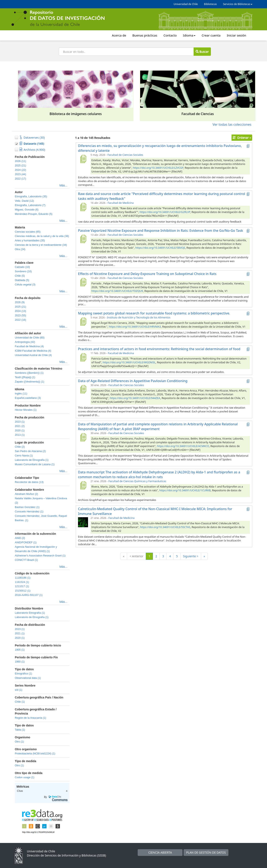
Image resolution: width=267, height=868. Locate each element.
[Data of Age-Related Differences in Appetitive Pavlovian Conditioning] (83, 389)
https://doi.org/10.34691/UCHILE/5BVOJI (160, 248)
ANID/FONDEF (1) (26, 542)
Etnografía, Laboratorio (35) (31, 196)
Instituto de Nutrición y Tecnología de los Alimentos (139, 317)
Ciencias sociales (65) (28, 232)
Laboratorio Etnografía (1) (30, 613)
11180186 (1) (23, 578)
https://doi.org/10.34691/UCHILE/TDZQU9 (117, 291)
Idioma (189, 35)
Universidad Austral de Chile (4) (33, 355)
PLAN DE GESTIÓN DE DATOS (206, 852)
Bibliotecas (210, 4)
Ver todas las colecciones (232, 124)
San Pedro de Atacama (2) (30, 451)
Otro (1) (19, 742)
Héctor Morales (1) (26, 410)
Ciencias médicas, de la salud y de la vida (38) (42, 236)
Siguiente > (191, 556)
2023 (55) (20, 316)
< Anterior (136, 556)
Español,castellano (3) (28, 398)
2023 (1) (20, 422)
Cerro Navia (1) (24, 456)
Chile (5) (20, 276)
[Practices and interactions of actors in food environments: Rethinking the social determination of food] (83, 357)
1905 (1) (20, 650)
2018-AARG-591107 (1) (29, 595)
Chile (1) (20, 702)
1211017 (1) (22, 586)
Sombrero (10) (23, 271)
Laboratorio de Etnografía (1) (32, 460)
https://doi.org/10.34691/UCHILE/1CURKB (185, 490)
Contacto (170, 35)
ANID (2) (20, 538)
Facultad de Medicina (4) (29, 346)
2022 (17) (20, 179)
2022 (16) (20, 320)
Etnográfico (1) (23, 674)
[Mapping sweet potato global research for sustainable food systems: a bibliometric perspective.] (83, 322)
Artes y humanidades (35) (30, 241)
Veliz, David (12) (24, 201)
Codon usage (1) (25, 777)
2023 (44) (20, 174)
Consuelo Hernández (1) (29, 512)
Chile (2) (20, 447)
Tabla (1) (20, 730)
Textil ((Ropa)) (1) (25, 377)
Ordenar (242, 137)
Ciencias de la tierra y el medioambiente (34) (41, 245)
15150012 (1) (23, 591)
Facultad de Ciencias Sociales (125, 155)
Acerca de (119, 35)
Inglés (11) (21, 394)
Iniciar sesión (236, 35)
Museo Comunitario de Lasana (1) (35, 464)
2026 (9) (20, 302)
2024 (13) (20, 311)
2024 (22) (20, 170)
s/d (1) (19, 690)
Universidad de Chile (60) (30, 338)
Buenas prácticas (145, 35)
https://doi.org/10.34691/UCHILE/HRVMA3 (135, 327)
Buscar (202, 51)
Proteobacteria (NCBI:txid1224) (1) (35, 754)
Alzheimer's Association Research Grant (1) (40, 556)
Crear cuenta (211, 35)
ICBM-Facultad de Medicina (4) (33, 351)
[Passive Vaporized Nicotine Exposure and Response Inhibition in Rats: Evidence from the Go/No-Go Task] (83, 239)
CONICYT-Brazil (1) (26, 560)
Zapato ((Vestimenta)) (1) (30, 382)
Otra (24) (20, 249)
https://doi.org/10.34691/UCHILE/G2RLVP (165, 212)
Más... (63, 185)
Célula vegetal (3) (25, 285)
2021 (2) (20, 426)
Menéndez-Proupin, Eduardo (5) (34, 214)
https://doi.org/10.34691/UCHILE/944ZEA (135, 398)
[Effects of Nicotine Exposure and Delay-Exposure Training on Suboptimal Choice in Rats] (83, 282)
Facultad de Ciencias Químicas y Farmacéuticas (137, 481)
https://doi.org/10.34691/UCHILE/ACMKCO (183, 446)
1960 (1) (20, 662)
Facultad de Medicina (121, 203)
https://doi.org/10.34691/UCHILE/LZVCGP (158, 168)
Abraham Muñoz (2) (26, 494)
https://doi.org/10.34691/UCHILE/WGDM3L (129, 362)
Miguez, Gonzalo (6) (27, 210)
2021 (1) (20, 634)
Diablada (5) (22, 280)
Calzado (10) (22, 267)
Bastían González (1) (27, 507)
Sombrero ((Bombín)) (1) (29, 373)
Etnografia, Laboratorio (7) (30, 205)
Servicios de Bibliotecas (238, 4)
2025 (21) (20, 166)
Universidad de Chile (186, 4)
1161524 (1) (22, 582)
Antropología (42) (25, 342)
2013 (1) (20, 435)
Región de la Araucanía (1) (30, 718)
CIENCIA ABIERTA (160, 852)
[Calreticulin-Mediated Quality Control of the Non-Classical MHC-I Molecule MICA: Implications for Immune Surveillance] (83, 522)
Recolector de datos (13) (29, 482)
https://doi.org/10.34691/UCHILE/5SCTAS (165, 527)
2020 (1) (20, 431)
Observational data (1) (28, 678)
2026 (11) (20, 161)
